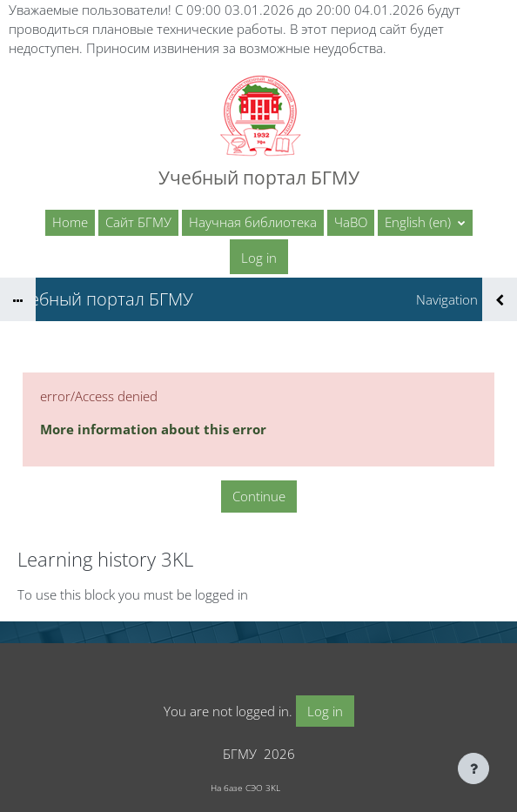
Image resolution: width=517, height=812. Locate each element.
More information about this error (153, 429)
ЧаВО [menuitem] (351, 222)
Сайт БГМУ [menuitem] (138, 222)
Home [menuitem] (70, 222)
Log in (259, 258)
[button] (425, 223)
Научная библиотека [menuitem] (253, 222)
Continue (259, 496)
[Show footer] (473, 768)
